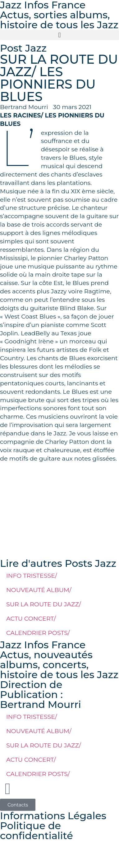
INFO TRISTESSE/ (32, 576)
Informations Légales (53, 816)
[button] (59, 35)
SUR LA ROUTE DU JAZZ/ (43, 604)
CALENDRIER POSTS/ (38, 633)
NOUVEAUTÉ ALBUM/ (39, 590)
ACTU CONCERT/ (31, 618)
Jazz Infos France (43, 645)
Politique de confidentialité (37, 831)
